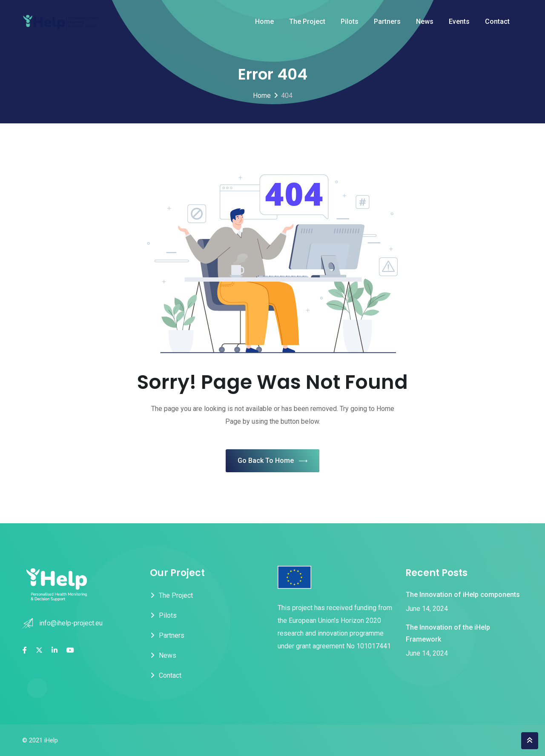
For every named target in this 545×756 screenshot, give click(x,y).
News (425, 21)
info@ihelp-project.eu (71, 623)
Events (459, 21)
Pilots (350, 21)
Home (264, 21)
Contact (497, 21)
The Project (307, 21)
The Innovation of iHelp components (463, 595)
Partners (387, 21)
